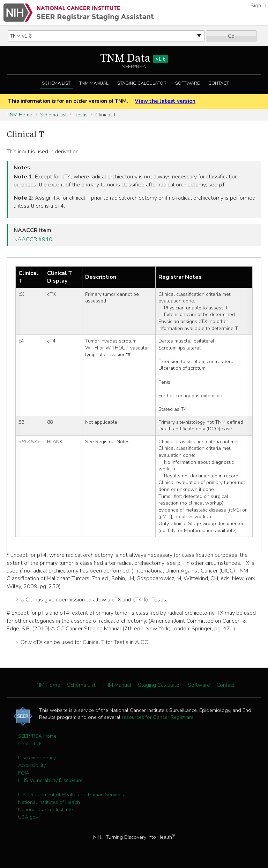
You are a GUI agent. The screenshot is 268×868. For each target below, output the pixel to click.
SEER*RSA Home (37, 736)
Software (187, 83)
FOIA (24, 773)
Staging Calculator (142, 83)
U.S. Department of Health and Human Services (71, 794)
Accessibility (32, 765)
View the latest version (165, 101)
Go (231, 36)
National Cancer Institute (46, 809)
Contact (219, 83)
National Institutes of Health (49, 802)
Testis (81, 115)
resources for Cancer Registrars (158, 717)
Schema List (56, 83)
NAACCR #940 (33, 239)
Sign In (258, 6)
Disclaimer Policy (37, 758)
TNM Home (19, 115)
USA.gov (28, 817)
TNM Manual (94, 83)
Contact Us (30, 744)
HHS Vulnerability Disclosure (50, 780)
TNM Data (134, 59)
